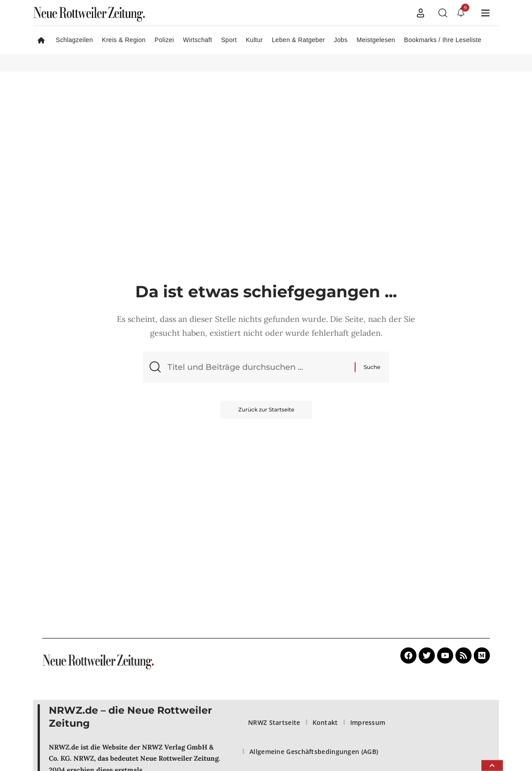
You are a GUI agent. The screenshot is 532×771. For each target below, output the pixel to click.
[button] (420, 13)
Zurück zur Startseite (266, 409)
